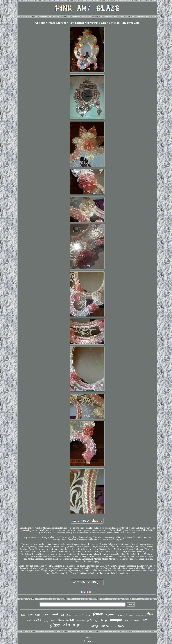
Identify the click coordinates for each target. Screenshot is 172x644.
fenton (98, 614)
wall (37, 615)
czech (126, 621)
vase (38, 619)
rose (45, 614)
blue (23, 615)
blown (61, 620)
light (97, 620)
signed (111, 614)
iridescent (122, 615)
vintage (71, 625)
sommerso (139, 615)
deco (70, 619)
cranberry (81, 621)
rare (30, 614)
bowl (145, 620)
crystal (46, 621)
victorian (86, 627)
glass (55, 625)
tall (62, 615)
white (105, 626)
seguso (131, 615)
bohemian (135, 621)
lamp (95, 626)
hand (54, 615)
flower (69, 615)
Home (87, 637)
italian (53, 621)
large (104, 620)
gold (90, 620)
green (88, 615)
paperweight (79, 615)
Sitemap (87, 641)
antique (116, 620)
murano (118, 625)
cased (28, 620)
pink (149, 614)
